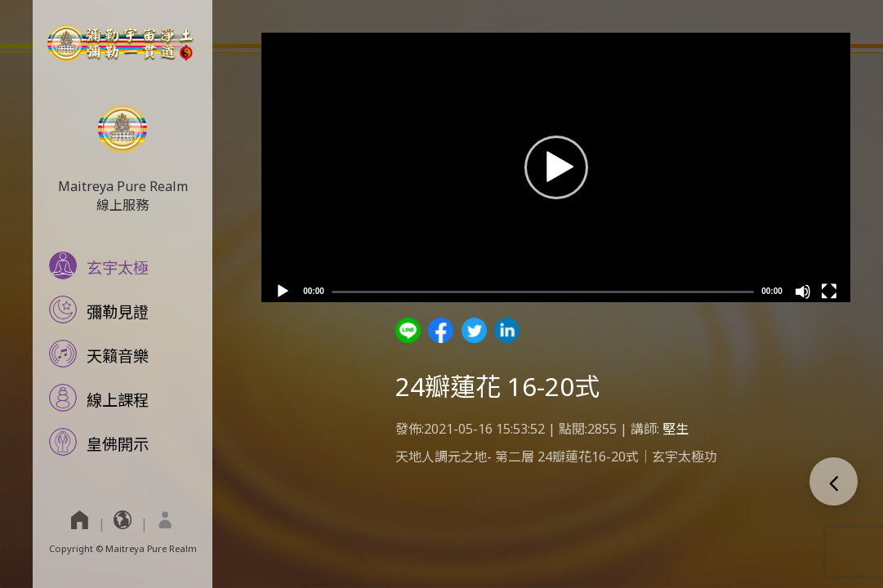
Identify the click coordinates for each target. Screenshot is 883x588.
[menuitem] (165, 519)
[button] (556, 167)
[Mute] (803, 292)
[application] (556, 167)
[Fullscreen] (829, 292)
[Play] (283, 292)
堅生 (676, 429)
